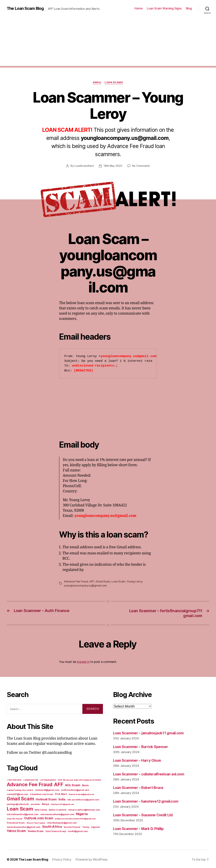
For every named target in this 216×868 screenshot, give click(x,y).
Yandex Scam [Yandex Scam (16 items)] (36, 831)
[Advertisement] (108, 42)
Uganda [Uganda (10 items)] (95, 827)
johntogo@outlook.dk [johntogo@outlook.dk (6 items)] (18, 804)
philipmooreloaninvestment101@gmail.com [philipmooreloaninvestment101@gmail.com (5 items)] (75, 818)
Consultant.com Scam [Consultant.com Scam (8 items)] (42, 794)
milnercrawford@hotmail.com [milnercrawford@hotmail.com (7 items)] (84, 809)
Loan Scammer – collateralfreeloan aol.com (149, 773)
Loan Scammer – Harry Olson (137, 760)
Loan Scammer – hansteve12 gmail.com (146, 800)
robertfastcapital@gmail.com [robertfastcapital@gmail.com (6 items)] (62, 823)
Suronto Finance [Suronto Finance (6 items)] (72, 827)
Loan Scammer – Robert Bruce (139, 787)
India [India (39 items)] (62, 799)
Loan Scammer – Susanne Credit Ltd (144, 814)
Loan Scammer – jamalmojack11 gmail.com (149, 733)
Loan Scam (118, 581)
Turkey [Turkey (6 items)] (86, 827)
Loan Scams (114, 83)
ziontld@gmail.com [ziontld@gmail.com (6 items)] (78, 831)
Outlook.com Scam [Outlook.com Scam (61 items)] (39, 818)
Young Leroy (134, 581)
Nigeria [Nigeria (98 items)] (82, 814)
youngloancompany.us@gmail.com (85, 585)
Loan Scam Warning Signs (164, 8)
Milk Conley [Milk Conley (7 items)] (41, 809)
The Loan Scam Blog (25, 8)
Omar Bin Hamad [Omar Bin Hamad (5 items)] (15, 818)
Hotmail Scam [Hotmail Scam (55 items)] (46, 799)
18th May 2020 (113, 166)
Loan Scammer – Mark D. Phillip (139, 828)
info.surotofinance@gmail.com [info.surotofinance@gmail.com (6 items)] (83, 799)
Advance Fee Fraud (76, 581)
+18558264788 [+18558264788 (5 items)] (31, 780)
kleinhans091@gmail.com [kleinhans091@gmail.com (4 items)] (62, 804)
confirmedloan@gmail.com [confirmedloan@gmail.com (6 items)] (75, 790)
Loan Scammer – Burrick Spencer (141, 746)
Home (139, 8)
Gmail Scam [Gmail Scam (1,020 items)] (20, 798)
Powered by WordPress (92, 858)
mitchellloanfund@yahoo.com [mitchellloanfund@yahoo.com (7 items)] (23, 814)
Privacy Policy (62, 858)
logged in (83, 661)
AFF (92, 581)
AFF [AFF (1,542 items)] (59, 784)
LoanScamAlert (84, 166)
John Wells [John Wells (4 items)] (35, 804)
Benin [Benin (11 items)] (85, 785)
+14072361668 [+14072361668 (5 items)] (14, 780)
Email (97, 83)
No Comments (141, 166)
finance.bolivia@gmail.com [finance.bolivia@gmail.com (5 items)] (81, 794)
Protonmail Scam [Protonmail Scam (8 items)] (16, 822)
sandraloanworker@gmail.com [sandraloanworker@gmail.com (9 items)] (24, 827)
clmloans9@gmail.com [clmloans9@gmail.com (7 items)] (47, 790)
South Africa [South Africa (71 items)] (52, 826)
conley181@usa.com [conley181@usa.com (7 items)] (17, 794)
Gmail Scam (103, 581)
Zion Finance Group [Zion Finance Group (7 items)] (56, 831)
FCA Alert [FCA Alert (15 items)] (61, 794)
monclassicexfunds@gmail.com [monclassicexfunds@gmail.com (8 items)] (57, 814)
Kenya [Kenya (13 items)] (45, 804)
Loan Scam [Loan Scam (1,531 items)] (20, 808)
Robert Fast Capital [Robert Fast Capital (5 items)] (36, 823)
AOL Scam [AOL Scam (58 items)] (73, 785)
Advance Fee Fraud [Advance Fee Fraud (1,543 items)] (29, 784)
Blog (189, 8)
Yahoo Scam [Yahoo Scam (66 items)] (16, 830)
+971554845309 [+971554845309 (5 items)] (48, 780)
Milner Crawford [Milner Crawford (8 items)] (58, 809)
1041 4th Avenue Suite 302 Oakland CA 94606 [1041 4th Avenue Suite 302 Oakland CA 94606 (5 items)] (79, 780)
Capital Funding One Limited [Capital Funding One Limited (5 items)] (20, 790)
